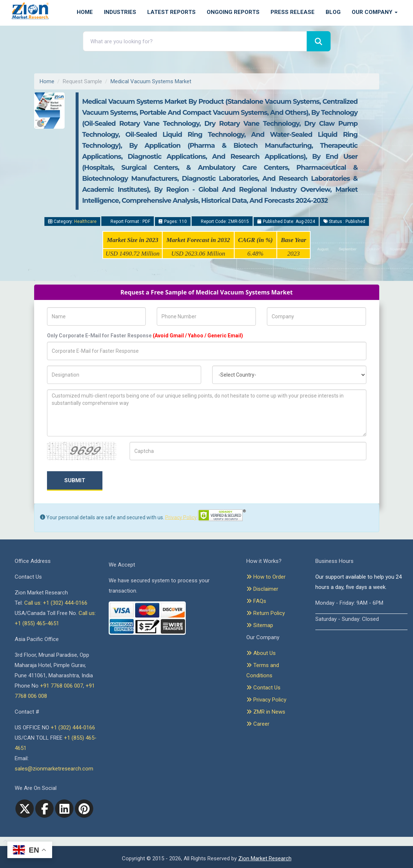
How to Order (266, 577)
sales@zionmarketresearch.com (54, 769)
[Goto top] (4, 842)
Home (85, 12)
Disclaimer (262, 589)
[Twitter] (25, 809)
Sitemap (260, 625)
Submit (75, 480)
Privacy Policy (181, 517)
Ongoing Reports (233, 12)
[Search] (318, 41)
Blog (333, 12)
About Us (261, 653)
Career (258, 724)
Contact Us (263, 688)
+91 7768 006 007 (61, 686)
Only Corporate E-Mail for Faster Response (145, 336)
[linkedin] (64, 809)
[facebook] (44, 809)
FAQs (256, 601)
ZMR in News (266, 712)
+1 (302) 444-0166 (73, 728)
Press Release (293, 12)
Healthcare (85, 221)
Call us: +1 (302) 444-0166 (56, 603)
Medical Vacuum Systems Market (151, 81)
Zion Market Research (265, 858)
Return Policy (266, 613)
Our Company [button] (375, 12)
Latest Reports (171, 12)
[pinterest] (84, 809)
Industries (120, 12)
